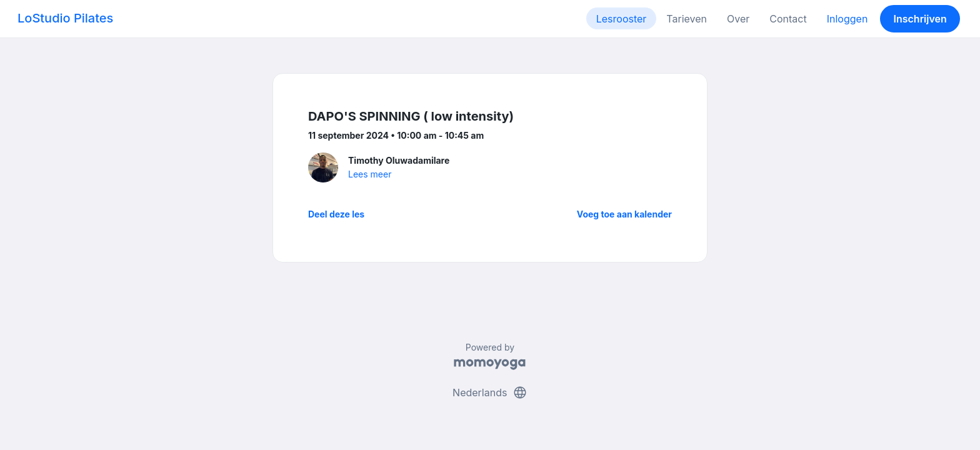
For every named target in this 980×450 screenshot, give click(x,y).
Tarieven (687, 19)
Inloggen (847, 19)
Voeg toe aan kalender (624, 214)
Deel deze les (336, 214)
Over (738, 19)
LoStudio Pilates (65, 18)
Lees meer (370, 174)
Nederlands (490, 392)
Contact (788, 19)
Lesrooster (622, 19)
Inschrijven (920, 19)
